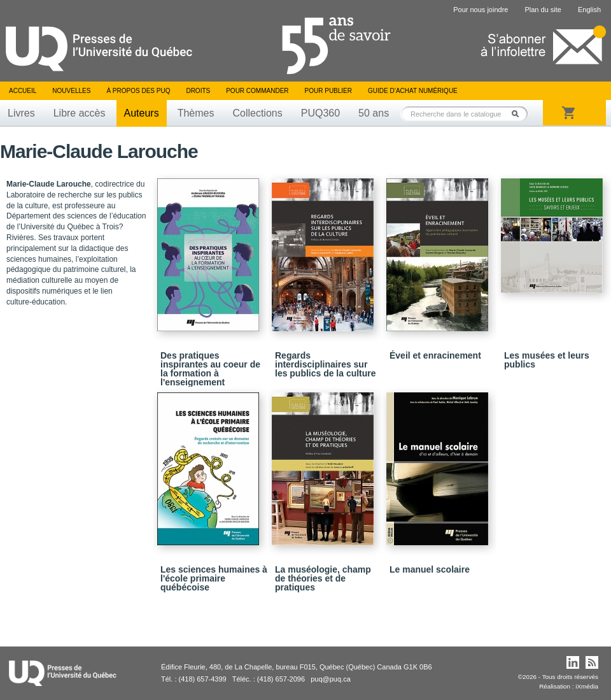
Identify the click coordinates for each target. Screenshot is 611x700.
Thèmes (196, 113)
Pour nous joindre (481, 10)
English (589, 10)
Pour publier (328, 91)
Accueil (23, 91)
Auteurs (142, 113)
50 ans (374, 113)
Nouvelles (71, 91)
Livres (21, 113)
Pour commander (257, 91)
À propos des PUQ (138, 91)
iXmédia (587, 686)
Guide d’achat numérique (413, 91)
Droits (198, 91)
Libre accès (80, 113)
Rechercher (519, 114)
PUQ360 (320, 113)
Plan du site (543, 10)
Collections (257, 113)
